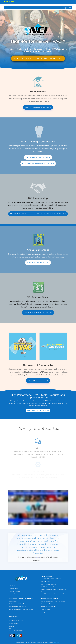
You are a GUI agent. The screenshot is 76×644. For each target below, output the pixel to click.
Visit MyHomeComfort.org (38, 107)
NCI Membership (13, 601)
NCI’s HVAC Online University (48, 584)
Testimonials (13, 594)
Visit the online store (38, 410)
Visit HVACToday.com (38, 381)
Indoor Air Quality (46, 609)
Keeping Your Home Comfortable (49, 612)
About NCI (12, 586)
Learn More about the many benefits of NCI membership (38, 214)
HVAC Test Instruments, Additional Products (52, 587)
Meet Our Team (14, 588)
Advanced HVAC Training (38, 157)
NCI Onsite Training (46, 581)
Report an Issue (9, 2)
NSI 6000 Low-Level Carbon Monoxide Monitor (21, 609)
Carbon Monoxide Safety (47, 604)
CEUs (64, 594)
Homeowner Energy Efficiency (49, 606)
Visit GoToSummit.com (38, 263)
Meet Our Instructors (15, 591)
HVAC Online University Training (38, 163)
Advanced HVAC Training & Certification (51, 579)
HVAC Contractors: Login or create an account (38, 58)
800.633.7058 (17, 623)
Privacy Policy (56, 642)
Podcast (18, 606)
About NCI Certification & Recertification (51, 594)
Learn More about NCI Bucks (38, 313)
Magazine (19, 604)
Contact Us (12, 626)
